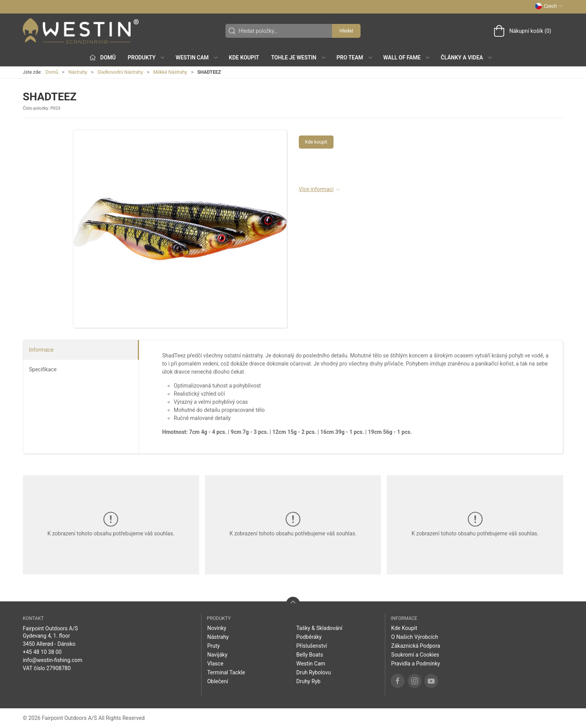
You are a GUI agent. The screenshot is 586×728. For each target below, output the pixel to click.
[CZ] (81, 31)
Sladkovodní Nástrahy (120, 72)
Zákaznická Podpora (416, 646)
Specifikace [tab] (43, 369)
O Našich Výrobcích (415, 637)
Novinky (217, 628)
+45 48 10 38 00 (42, 652)
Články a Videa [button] (467, 58)
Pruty (214, 646)
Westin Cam (311, 664)
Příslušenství (312, 646)
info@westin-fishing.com (53, 660)
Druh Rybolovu (313, 672)
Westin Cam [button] (197, 58)
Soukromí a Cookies (415, 655)
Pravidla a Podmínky (415, 664)
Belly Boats (309, 655)
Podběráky (309, 637)
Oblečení (218, 681)
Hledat (346, 31)
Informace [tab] (41, 350)
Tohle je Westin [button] (298, 58)
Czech (549, 6)
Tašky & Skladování (319, 628)
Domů (52, 72)
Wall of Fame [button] (407, 58)
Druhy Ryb (308, 681)
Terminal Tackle (226, 672)
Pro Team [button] (355, 58)
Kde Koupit (244, 58)
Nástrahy (78, 72)
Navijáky (217, 655)
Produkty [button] (146, 58)
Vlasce (215, 664)
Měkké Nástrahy (170, 72)
